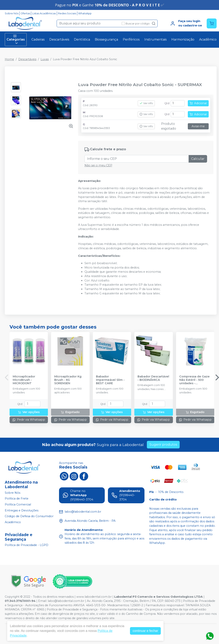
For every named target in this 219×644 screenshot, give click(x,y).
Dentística (82, 39)
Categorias (16, 40)
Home (9, 59)
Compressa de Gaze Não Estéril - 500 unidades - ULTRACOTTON (194, 380)
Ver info (146, 103)
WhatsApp (85, 13)
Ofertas (25, 13)
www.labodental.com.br (94, 597)
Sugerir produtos (163, 445)
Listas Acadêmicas (44, 13)
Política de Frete (17, 499)
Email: (43, 601)
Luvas (45, 59)
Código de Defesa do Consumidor (29, 516)
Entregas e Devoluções (22, 510)
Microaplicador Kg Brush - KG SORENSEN (68, 380)
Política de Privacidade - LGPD (27, 545)
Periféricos (131, 39)
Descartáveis (59, 39)
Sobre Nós (12, 13)
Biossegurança (106, 39)
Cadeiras (38, 39)
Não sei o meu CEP (98, 165)
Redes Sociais (67, 13)
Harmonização (183, 39)
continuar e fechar (145, 631)
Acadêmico (208, 39)
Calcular (198, 159)
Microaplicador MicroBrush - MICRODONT (24, 380)
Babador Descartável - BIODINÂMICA (153, 378)
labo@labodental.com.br (66, 601)
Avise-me (198, 126)
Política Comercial (18, 504)
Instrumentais (155, 39)
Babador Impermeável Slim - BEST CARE (110, 380)
